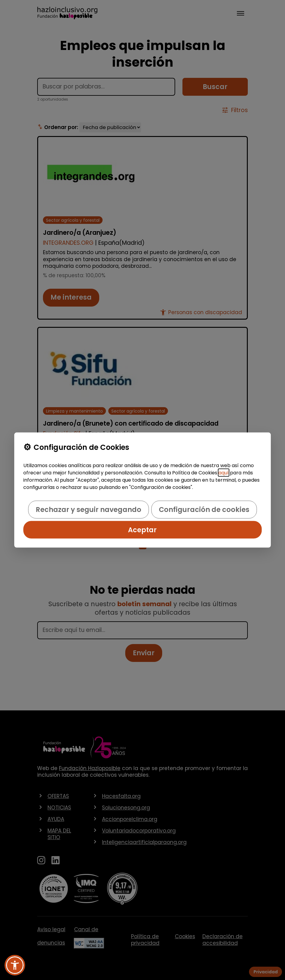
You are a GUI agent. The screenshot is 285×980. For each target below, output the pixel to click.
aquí (224, 473)
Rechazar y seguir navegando (88, 510)
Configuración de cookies (204, 510)
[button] (15, 965)
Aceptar (142, 530)
